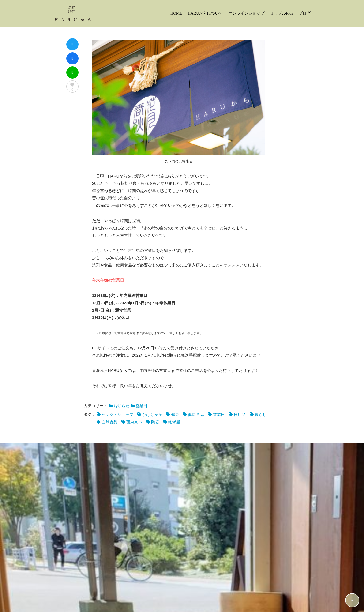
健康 (175, 415)
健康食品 (196, 415)
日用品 (240, 415)
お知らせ (121, 406)
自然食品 (109, 422)
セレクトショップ (117, 415)
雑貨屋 (174, 422)
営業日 (141, 406)
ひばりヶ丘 (152, 415)
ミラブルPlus (281, 13)
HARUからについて (205, 13)
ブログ (305, 13)
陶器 (155, 422)
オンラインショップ (246, 13)
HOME (176, 13)
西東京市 (134, 422)
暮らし (261, 415)
